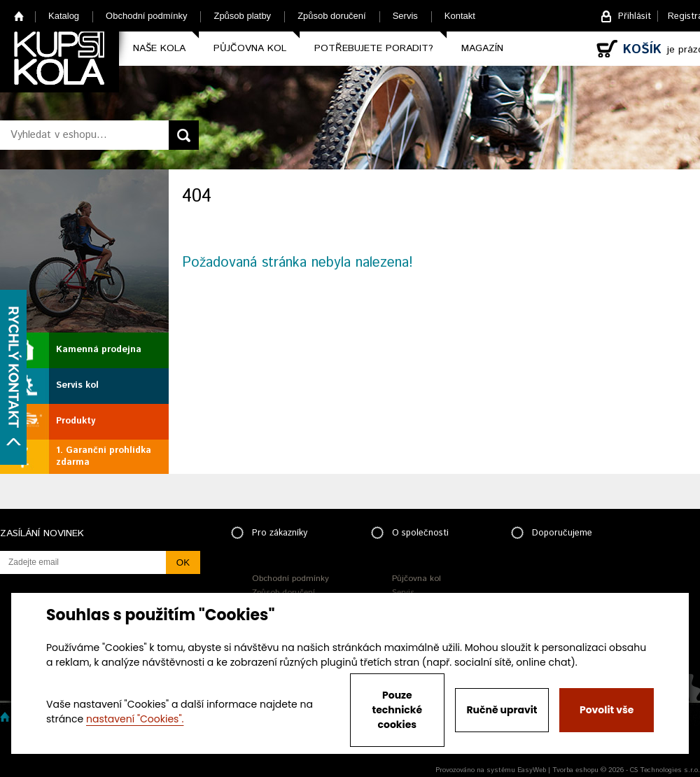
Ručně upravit (502, 710)
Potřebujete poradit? (374, 48)
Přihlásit (635, 16)
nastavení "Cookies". (135, 719)
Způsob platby (242, 16)
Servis (405, 16)
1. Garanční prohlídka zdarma (104, 456)
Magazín (482, 48)
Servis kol (77, 385)
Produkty (76, 421)
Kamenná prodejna (99, 350)
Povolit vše (607, 710)
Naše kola (159, 48)
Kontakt (460, 16)
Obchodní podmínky (146, 16)
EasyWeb (532, 770)
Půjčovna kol (250, 48)
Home (19, 16)
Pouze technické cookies (398, 710)
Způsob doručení (332, 16)
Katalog (64, 16)
